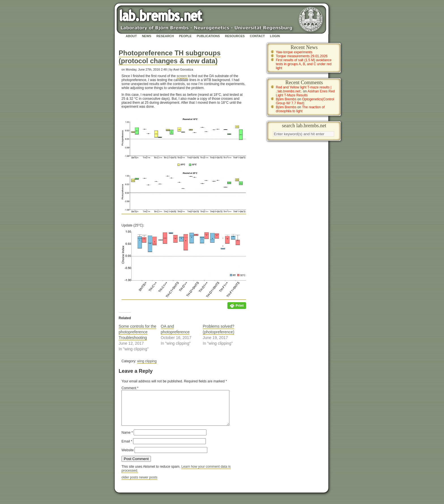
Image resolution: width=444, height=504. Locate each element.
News (147, 36)
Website (128, 457)
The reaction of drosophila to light (300, 109)
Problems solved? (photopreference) (218, 329)
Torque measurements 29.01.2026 (302, 56)
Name (127, 439)
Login (275, 36)
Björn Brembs (286, 99)
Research (165, 36)
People (185, 36)
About (131, 36)
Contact (257, 36)
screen (182, 76)
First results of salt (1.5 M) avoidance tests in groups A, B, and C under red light (304, 64)
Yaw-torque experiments (294, 52)
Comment (130, 388)
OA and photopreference (175, 329)
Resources (235, 36)
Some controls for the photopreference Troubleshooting (137, 332)
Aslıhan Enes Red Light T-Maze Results (305, 93)
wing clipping (147, 361)
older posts (130, 484)
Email (127, 448)
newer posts (148, 484)
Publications (208, 36)
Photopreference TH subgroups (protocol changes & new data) (170, 57)
